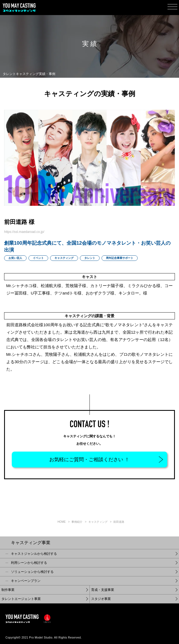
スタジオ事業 (101, 599)
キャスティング (98, 522)
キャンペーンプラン (26, 581)
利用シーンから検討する (29, 563)
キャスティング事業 (31, 543)
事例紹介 (77, 522)
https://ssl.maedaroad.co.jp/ (24, 232)
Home (62, 522)
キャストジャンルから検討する (34, 554)
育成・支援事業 (103, 590)
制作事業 (8, 590)
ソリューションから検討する (32, 572)
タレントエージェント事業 (21, 599)
